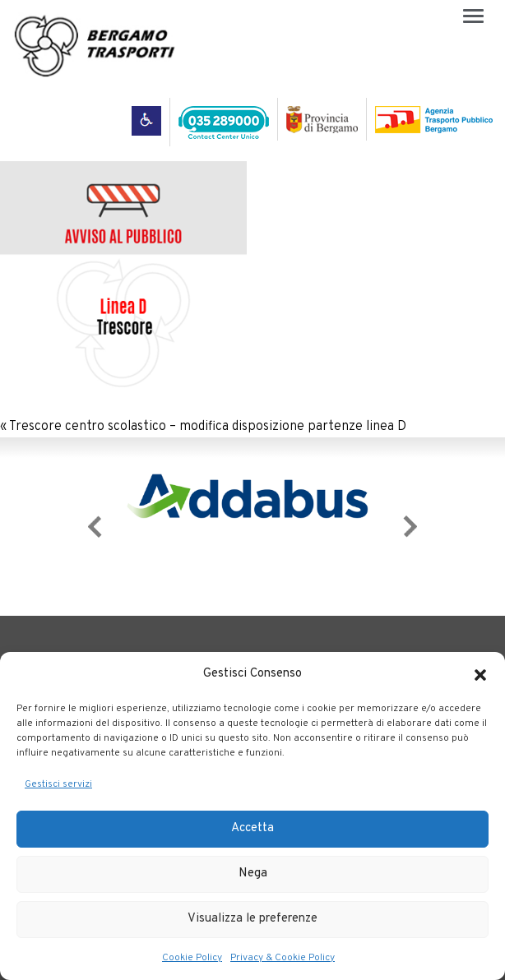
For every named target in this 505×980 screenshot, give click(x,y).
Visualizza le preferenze (252, 919)
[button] (480, 675)
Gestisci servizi (58, 784)
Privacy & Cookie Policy (283, 958)
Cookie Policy (192, 958)
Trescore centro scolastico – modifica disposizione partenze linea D (208, 427)
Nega (253, 874)
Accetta (252, 828)
